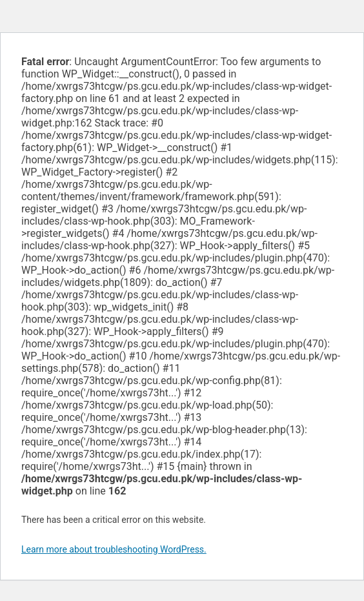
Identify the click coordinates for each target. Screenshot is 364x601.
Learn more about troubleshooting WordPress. (114, 549)
